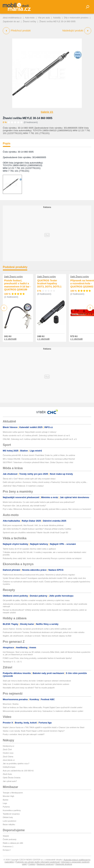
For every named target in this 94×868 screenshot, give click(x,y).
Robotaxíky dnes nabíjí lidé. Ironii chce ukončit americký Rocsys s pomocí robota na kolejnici (42, 558)
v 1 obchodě (10, 339)
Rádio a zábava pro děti (13, 843)
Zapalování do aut (11, 22)
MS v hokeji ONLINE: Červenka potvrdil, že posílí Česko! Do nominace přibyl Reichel (39, 459)
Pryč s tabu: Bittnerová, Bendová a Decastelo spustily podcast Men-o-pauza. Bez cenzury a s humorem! (47, 509)
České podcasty (10, 839)
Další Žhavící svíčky (13, 277)
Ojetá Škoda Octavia (12, 778)
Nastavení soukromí (45, 864)
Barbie (6, 800)
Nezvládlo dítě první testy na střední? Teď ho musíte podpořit (29, 688)
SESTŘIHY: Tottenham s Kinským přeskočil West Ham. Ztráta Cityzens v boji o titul (38, 462)
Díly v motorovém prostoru (76, 18)
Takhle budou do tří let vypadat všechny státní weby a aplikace (29, 549)
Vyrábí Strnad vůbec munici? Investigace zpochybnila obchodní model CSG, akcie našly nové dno (44, 578)
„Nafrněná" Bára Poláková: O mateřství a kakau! (23, 486)
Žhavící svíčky (29, 22)
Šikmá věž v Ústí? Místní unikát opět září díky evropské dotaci (29, 479)
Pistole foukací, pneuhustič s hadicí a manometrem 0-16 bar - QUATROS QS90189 (18, 285)
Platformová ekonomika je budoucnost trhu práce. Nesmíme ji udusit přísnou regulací (39, 575)
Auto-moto (30, 18)
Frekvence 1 (8, 846)
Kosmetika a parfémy (12, 810)
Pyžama (6, 807)
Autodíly (57, 18)
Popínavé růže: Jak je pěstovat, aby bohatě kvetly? (24, 506)
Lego (5, 803)
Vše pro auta (44, 18)
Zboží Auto (7, 774)
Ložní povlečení (9, 821)
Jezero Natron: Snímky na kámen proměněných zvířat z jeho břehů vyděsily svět (37, 629)
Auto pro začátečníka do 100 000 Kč (18, 771)
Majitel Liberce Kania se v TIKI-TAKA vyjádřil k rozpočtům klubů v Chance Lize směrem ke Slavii (44, 727)
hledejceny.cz (9, 746)
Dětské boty (8, 817)
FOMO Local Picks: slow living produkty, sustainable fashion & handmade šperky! (37, 658)
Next (90, 308)
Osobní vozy (8, 753)
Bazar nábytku (9, 824)
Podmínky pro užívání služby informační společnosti (38, 862)
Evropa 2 (7, 850)
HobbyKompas (9, 767)
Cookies (32, 864)
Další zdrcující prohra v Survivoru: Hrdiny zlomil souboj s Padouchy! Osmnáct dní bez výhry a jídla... (45, 482)
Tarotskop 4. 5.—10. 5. (12, 662)
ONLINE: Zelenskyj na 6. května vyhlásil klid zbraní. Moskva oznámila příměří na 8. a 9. (40, 439)
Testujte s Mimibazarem (13, 793)
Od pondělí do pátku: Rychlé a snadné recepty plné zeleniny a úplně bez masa (36, 600)
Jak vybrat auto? (10, 781)
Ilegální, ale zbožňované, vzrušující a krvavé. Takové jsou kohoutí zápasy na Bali (37, 636)
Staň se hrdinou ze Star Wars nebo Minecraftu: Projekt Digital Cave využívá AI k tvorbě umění (43, 707)
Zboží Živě (7, 749)
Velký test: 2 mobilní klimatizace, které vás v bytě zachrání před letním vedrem (36, 684)
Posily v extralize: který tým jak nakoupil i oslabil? (24, 734)
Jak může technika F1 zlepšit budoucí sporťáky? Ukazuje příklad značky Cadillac (37, 529)
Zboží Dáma (8, 757)
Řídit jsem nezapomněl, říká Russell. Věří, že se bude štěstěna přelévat (33, 525)
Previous (4, 308)
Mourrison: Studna (11, 704)
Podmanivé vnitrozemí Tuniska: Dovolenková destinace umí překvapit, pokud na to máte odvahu (44, 632)
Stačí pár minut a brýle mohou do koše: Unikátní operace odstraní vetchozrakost (37, 681)
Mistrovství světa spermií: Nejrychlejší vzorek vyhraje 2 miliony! (30, 432)
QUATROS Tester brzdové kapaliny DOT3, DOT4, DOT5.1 (49, 284)
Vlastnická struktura (64, 864)
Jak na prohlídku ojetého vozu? (16, 764)
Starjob (6, 836)
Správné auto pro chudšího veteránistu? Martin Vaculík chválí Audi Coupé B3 (35, 532)
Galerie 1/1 (47, 112)
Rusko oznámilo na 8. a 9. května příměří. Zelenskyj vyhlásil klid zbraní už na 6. (37, 435)
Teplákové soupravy (11, 814)
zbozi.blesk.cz (9, 760)
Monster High (8, 796)
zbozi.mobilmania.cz (12, 18)
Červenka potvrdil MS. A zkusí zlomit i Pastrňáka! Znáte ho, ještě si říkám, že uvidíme (39, 455)
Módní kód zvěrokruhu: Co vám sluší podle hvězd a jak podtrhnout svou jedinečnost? (39, 502)
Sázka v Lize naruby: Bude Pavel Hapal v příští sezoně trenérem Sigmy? (34, 731)
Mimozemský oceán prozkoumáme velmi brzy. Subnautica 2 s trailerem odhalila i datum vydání (43, 711)
